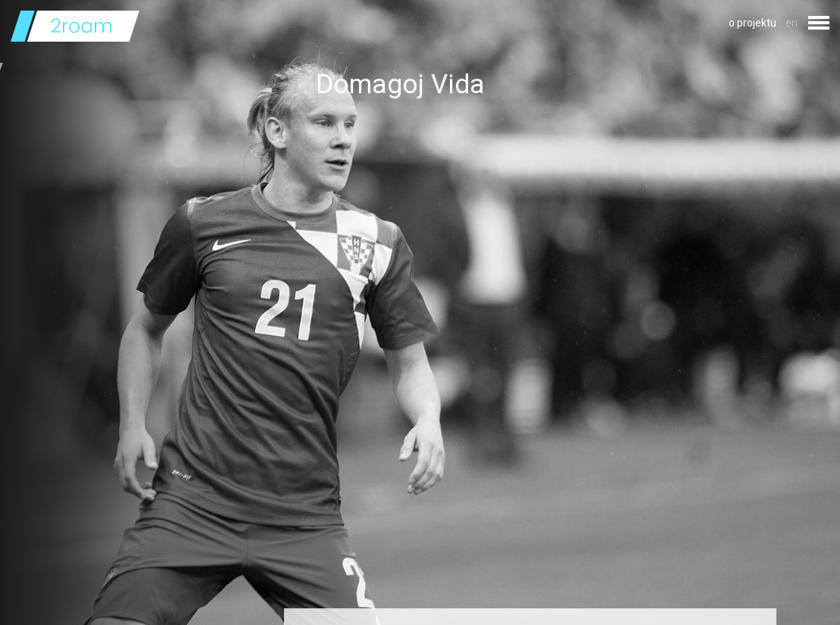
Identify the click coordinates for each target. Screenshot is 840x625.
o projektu (753, 23)
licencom (437, 589)
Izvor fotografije (354, 589)
